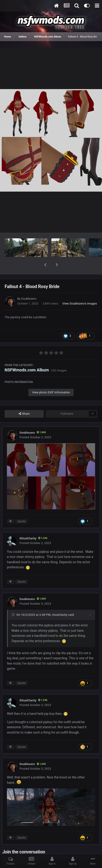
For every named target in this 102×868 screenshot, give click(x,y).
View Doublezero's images (80, 291)
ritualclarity (60, 603)
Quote (22, 509)
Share (24, 402)
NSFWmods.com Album (27, 358)
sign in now (89, 845)
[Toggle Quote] (14, 603)
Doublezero (29, 287)
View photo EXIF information (51, 380)
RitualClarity (28, 526)
